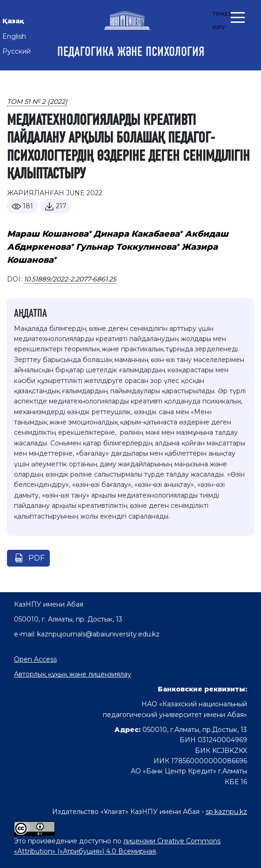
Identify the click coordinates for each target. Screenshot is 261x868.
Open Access (35, 659)
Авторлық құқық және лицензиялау (73, 674)
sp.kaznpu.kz (226, 812)
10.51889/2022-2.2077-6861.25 (70, 279)
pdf (37, 558)
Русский (17, 51)
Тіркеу (222, 14)
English (14, 36)
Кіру (219, 27)
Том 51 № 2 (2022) (37, 102)
